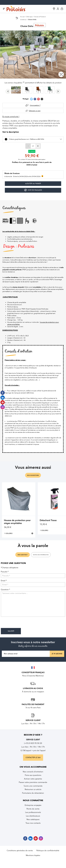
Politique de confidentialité (48, 851)
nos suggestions (33, 475)
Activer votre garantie (33, 779)
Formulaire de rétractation (33, 793)
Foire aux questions (33, 775)
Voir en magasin (33, 190)
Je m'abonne (57, 654)
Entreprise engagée (33, 805)
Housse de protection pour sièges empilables (17, 522)
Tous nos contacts (33, 823)
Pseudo (5, 572)
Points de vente (33, 809)
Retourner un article (33, 789)
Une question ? (35, 105)
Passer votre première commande (33, 782)
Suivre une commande (33, 786)
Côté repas (29, 17)
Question (5, 590)
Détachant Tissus (48, 520)
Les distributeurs (33, 816)
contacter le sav (33, 758)
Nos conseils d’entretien (33, 772)
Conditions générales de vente (20, 851)
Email (4, 581)
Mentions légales (33, 855)
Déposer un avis (35, 111)
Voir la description (11, 132)
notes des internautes (41, 555)
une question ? (23, 555)
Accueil (22, 17)
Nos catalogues (33, 819)
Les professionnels (33, 812)
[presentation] (19, 623)
